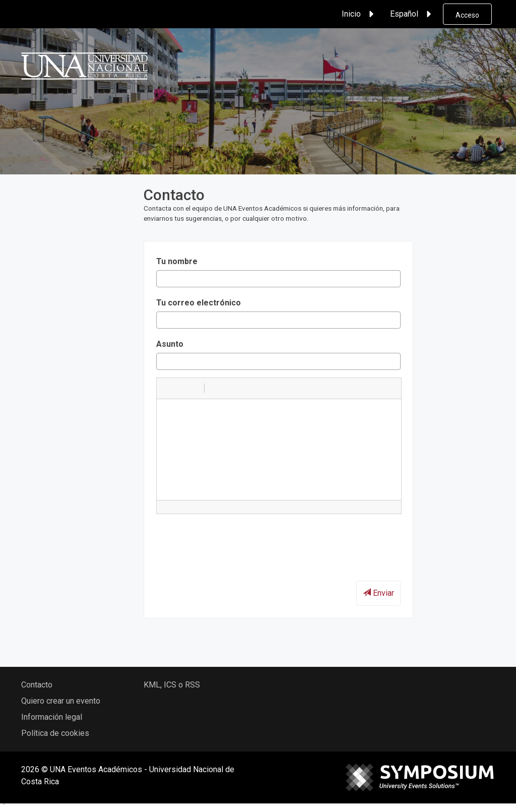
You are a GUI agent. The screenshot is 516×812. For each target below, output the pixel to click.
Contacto (37, 685)
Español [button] (412, 14)
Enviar (378, 593)
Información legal (52, 717)
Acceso (467, 15)
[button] (168, 388)
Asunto (170, 344)
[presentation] (233, 541)
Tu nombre (177, 261)
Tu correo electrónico (199, 303)
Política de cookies (55, 733)
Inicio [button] (359, 14)
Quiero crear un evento (61, 701)
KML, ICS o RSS (172, 685)
